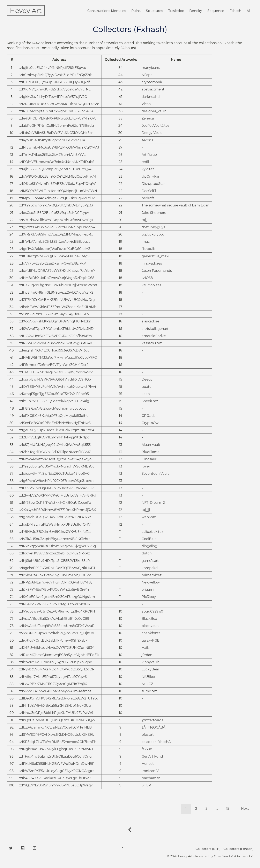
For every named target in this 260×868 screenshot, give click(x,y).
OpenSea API (224, 856)
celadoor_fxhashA (156, 742)
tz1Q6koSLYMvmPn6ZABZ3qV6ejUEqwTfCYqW (57, 184)
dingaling (149, 546)
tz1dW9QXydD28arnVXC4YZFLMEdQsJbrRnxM (57, 177)
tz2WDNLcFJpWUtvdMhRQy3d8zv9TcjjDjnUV (56, 633)
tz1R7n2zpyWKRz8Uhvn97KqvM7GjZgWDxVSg (57, 546)
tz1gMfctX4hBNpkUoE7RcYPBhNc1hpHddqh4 (57, 227)
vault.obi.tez (151, 285)
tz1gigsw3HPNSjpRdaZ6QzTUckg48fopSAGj (55, 474)
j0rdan (147, 655)
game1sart (150, 561)
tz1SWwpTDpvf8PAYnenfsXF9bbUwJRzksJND (56, 329)
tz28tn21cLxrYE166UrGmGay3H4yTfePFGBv (54, 314)
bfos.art (148, 735)
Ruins (135, 11)
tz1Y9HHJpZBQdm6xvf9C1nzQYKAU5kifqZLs (55, 532)
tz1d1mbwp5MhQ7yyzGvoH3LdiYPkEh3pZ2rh (56, 75)
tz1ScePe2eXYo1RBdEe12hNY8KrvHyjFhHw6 (55, 423)
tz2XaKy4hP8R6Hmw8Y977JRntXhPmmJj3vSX (57, 510)
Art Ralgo (149, 155)
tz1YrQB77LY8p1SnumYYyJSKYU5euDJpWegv (56, 785)
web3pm (149, 517)
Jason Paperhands (157, 271)
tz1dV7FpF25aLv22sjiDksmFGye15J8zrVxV (52, 264)
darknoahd (151, 97)
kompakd (150, 568)
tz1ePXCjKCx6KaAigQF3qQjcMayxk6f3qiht (53, 416)
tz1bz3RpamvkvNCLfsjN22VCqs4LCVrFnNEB (55, 728)
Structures (153, 11)
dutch (147, 553)
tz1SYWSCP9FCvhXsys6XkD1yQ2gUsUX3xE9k (56, 735)
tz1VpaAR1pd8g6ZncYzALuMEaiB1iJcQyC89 (54, 619)
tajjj (144, 220)
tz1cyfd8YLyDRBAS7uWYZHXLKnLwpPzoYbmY (57, 271)
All (249, 11)
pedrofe (148, 198)
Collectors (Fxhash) (238, 849)
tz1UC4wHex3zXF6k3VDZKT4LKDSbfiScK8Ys (55, 336)
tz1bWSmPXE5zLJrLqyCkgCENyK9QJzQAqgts (56, 771)
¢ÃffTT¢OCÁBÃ (153, 728)
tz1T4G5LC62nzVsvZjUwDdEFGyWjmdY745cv (56, 372)
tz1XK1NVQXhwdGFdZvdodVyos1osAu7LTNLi (55, 90)
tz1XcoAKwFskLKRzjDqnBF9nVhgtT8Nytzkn (55, 322)
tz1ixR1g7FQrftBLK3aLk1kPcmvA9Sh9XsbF (53, 641)
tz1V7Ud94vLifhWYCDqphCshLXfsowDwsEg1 (56, 220)
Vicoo (146, 104)
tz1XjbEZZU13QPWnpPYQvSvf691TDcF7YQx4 (55, 169)
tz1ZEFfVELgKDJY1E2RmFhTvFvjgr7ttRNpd (54, 438)
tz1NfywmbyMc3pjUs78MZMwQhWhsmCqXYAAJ (59, 148)
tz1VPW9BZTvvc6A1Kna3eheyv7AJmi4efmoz (55, 691)
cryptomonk (152, 82)
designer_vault (154, 111)
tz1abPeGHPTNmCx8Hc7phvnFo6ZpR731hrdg (56, 126)
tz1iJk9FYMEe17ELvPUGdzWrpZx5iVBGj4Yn (54, 590)
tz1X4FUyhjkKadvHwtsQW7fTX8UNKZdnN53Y (56, 648)
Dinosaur (149, 459)
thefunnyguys (153, 227)
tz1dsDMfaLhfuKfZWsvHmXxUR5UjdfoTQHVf (55, 525)
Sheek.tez (150, 401)
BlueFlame (151, 452)
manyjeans (151, 68)
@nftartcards (152, 720)
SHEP (146, 785)
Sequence (216, 11)
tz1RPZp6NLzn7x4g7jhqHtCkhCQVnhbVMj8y (56, 583)
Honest (148, 764)
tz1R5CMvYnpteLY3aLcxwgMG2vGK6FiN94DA (56, 111)
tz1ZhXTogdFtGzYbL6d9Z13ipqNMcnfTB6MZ (55, 452)
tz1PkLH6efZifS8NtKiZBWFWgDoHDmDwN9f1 (57, 764)
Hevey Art (26, 11)
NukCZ (147, 684)
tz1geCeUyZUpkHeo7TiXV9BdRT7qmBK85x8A (57, 430)
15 (228, 809)
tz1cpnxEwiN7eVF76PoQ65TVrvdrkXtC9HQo (55, 380)
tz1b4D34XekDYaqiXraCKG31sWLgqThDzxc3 (55, 778)
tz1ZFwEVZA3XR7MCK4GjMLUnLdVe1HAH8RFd (57, 496)
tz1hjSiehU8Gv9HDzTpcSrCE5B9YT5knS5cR (54, 561)
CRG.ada (149, 416)
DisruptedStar (153, 184)
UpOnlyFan (151, 177)
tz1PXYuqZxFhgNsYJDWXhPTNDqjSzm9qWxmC (59, 285)
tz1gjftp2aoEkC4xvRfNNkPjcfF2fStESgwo (52, 68)
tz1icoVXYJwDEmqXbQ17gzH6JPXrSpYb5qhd (55, 662)
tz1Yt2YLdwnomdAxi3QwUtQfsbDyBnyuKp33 (56, 206)
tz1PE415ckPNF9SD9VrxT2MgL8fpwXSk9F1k (55, 604)
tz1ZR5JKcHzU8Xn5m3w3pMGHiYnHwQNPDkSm (59, 104)
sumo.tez (149, 691)
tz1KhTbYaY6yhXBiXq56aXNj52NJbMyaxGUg (55, 706)
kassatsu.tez (152, 343)
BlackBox (149, 619)
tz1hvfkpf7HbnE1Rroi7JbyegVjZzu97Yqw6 (53, 677)
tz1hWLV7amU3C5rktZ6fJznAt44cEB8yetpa (54, 242)
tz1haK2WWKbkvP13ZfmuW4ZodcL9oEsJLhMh (58, 307)
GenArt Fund (152, 757)
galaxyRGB (151, 641)
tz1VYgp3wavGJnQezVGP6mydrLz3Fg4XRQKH (57, 612)
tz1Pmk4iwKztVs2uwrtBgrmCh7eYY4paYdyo (55, 459)
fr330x (147, 749)
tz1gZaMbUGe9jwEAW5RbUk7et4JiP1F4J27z (55, 517)
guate (147, 387)
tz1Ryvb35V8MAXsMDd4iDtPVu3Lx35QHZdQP (57, 669)
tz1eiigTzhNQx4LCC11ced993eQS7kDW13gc (54, 351)
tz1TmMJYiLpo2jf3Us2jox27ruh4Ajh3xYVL (52, 155)
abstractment (153, 90)
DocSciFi (149, 191)
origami (148, 590)
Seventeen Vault (155, 474)
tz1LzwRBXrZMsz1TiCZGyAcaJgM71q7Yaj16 (53, 684)
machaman (151, 778)
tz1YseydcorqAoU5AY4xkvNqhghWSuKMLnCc (57, 467)
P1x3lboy (149, 597)
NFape (147, 75)
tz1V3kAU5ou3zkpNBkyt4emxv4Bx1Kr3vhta (55, 539)
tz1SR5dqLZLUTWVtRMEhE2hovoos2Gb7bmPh (58, 742)
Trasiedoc (176, 11)
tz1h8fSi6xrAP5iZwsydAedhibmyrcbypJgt (52, 409)
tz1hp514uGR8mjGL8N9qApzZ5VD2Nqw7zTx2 (56, 293)
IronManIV (150, 771)
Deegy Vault (152, 133)
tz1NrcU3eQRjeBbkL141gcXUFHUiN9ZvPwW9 (56, 713)
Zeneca (148, 119)
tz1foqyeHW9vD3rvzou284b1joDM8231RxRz (54, 553)
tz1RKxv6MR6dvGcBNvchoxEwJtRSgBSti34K (56, 343)
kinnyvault (150, 662)
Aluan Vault (151, 445)
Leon (146, 394)
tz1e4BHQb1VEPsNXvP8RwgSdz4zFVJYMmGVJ (58, 119)
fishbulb (148, 249)
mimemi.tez (152, 575)
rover (146, 467)
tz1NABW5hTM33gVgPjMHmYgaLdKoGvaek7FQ (58, 358)
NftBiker (148, 677)
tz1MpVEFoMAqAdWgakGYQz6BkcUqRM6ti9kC (58, 198)
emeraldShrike (154, 336)
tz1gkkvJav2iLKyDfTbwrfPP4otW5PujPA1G (53, 97)
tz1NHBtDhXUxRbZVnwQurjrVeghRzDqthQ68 (57, 278)
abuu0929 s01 (153, 612)
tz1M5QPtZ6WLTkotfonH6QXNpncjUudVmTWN (58, 191)
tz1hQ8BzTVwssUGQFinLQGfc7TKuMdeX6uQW (57, 720)
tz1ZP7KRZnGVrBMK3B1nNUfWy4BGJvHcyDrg (57, 300)
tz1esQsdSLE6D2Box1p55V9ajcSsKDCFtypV (54, 213)
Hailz (146, 648)
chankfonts (151, 633)
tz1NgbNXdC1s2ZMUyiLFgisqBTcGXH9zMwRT (56, 749)
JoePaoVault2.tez (155, 126)
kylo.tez (148, 169)
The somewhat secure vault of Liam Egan (176, 206)
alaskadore (150, 322)
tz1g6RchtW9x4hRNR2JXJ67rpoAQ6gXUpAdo (57, 481)
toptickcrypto (153, 235)
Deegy (147, 380)
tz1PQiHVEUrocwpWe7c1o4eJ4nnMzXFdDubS (57, 162)
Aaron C (148, 140)
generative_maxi (155, 256)
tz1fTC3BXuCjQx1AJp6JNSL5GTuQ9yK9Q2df (54, 82)
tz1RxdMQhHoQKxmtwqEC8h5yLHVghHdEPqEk (59, 655)
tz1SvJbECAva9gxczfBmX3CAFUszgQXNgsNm (57, 597)
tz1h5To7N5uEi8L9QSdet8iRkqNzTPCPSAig (54, 401)
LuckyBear (150, 669)
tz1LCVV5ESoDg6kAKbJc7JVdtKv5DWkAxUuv (56, 488)
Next (245, 809)
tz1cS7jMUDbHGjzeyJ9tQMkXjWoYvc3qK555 (55, 445)
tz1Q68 (147, 278)
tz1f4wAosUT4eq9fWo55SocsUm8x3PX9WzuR (57, 626)
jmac (146, 242)
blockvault (150, 626)
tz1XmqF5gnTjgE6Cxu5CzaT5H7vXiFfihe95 (54, 394)
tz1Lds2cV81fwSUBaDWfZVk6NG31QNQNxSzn (56, 133)
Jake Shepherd (154, 213)
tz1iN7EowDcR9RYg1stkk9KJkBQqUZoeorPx (55, 503)
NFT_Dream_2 (153, 503)
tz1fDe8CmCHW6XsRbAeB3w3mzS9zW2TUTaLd (59, 699)
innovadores (152, 264)
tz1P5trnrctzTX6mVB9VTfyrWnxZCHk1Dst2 (54, 365)
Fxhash (235, 11)
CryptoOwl (150, 423)
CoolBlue (149, 539)
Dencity (195, 11)
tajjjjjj (146, 510)
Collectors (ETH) (208, 849)
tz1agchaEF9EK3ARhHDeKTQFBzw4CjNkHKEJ (57, 568)
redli (145, 162)
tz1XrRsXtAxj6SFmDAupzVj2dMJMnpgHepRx (56, 235)
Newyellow (151, 583)
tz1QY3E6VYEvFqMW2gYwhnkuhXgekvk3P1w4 (57, 387)
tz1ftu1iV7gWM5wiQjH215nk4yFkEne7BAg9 (54, 256)
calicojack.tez (152, 532)
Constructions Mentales (105, 11)
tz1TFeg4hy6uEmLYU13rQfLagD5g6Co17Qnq (55, 757)
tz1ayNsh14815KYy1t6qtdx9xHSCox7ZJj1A (52, 140)
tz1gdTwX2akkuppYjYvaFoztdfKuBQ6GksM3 (54, 249)
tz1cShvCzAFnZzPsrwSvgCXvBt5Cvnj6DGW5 (55, 575)
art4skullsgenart (155, 329)
